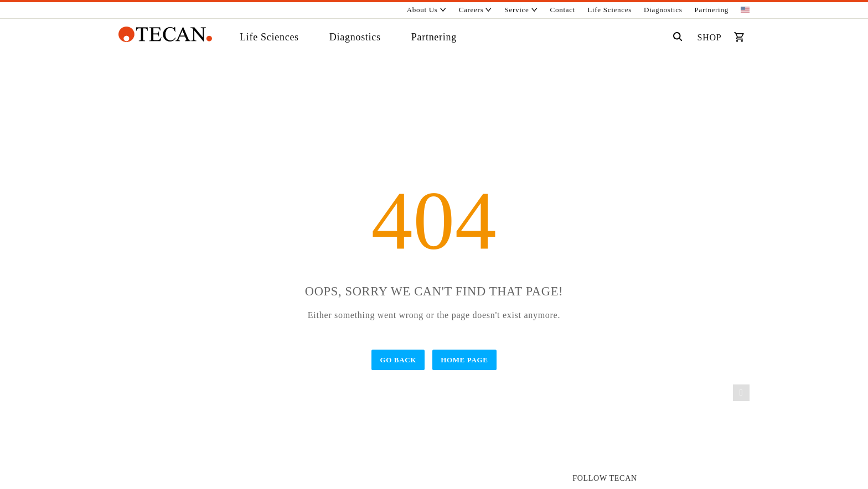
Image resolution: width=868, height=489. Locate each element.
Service (521, 10)
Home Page (464, 360)
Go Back (398, 360)
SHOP (710, 37)
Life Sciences (609, 10)
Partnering (712, 10)
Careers (476, 10)
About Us (427, 10)
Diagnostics (663, 10)
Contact (563, 10)
